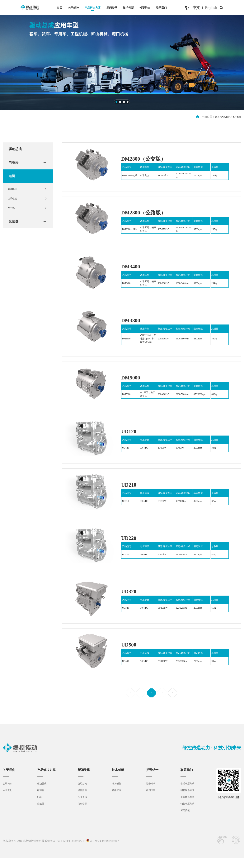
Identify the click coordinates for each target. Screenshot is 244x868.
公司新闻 (82, 794)
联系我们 (161, 8)
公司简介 (8, 794)
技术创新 (128, 8)
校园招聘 (150, 800)
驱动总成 (16, 150)
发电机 (13, 213)
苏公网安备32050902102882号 (111, 851)
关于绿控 (73, 8)
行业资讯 (82, 807)
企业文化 (8, 800)
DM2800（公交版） (148, 159)
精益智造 (116, 800)
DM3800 (132, 323)
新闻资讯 (112, 8)
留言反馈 (184, 820)
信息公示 (82, 814)
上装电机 (14, 203)
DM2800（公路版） (148, 213)
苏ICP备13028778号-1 (75, 851)
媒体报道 (82, 800)
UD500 (130, 653)
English (211, 8)
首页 (60, 8)
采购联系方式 (187, 807)
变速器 (14, 227)
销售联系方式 (187, 814)
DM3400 (132, 268)
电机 (238, 117)
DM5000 (132, 381)
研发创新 (116, 794)
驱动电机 (14, 192)
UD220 (130, 544)
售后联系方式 (187, 794)
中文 (196, 8)
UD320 (130, 599)
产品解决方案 (93, 8)
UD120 (130, 436)
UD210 (130, 490)
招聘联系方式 (187, 800)
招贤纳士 (145, 8)
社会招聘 (150, 794)
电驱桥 (14, 164)
